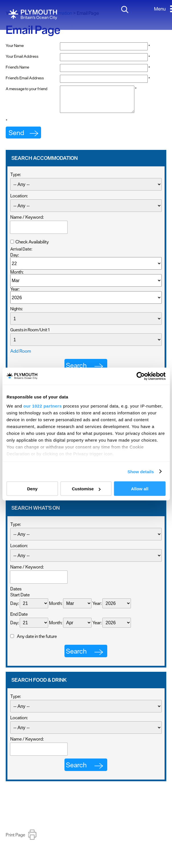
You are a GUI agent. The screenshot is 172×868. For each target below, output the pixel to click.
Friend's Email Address (25, 78)
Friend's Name (17, 67)
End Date (19, 619)
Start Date (20, 600)
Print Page (15, 840)
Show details (141, 471)
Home (38, 13)
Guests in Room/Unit (30, 335)
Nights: (17, 314)
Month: (17, 277)
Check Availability (32, 247)
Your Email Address (22, 56)
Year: (15, 294)
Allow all (140, 489)
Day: (15, 260)
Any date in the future (37, 641)
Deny (32, 489)
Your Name (15, 46)
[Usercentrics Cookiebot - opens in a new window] (140, 376)
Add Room (21, 356)
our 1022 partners (43, 406)
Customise (86, 489)
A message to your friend (27, 89)
